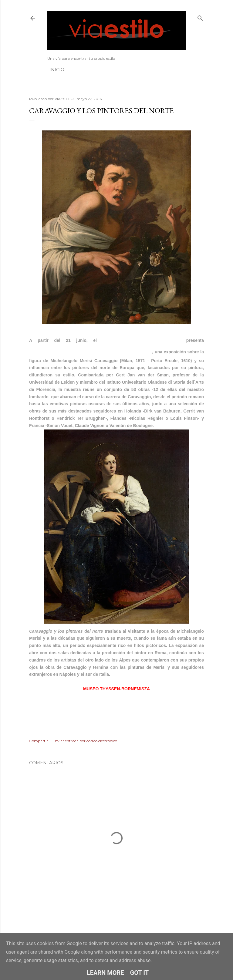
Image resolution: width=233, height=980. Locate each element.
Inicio (57, 70)
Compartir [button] (39, 741)
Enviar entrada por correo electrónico (85, 741)
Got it (140, 973)
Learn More (105, 973)
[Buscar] (200, 17)
